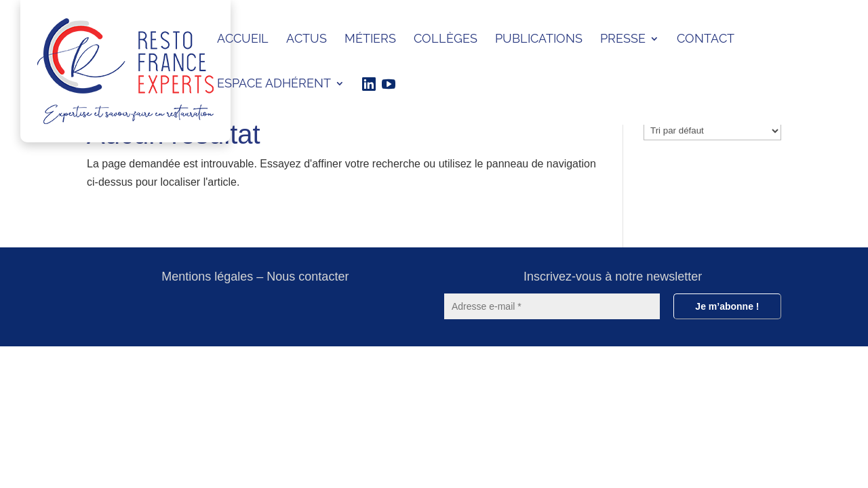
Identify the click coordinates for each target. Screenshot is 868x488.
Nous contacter (308, 277)
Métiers (370, 40)
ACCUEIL (243, 40)
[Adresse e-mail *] (552, 306)
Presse (623, 40)
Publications (539, 40)
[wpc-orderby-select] (712, 131)
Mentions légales (207, 277)
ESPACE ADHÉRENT (274, 84)
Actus (307, 40)
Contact (706, 40)
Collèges (446, 40)
